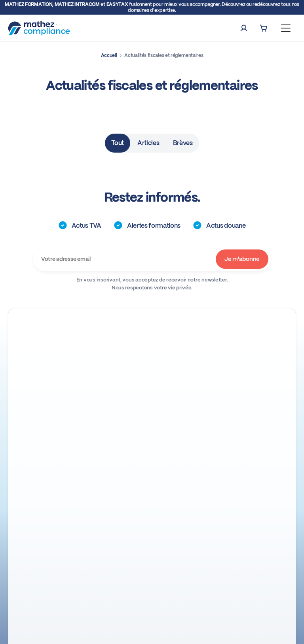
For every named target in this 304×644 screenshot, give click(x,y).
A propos (152, 466)
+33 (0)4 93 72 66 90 (57, 370)
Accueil (109, 55)
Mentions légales (180, 632)
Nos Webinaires (50, 395)
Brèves (183, 143)
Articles (148, 143)
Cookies (214, 632)
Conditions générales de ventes (118, 632)
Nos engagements (152, 487)
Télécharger (130, 568)
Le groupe (152, 508)
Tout (118, 143)
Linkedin (41, 383)
